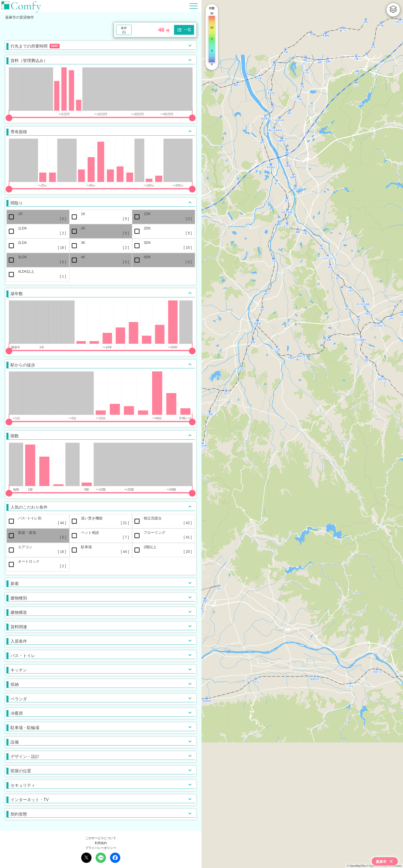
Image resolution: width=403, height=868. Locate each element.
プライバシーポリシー (101, 848)
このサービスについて (101, 838)
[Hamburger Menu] (194, 6)
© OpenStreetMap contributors (384, 866)
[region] (302, 434)
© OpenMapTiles (357, 866)
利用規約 (101, 843)
